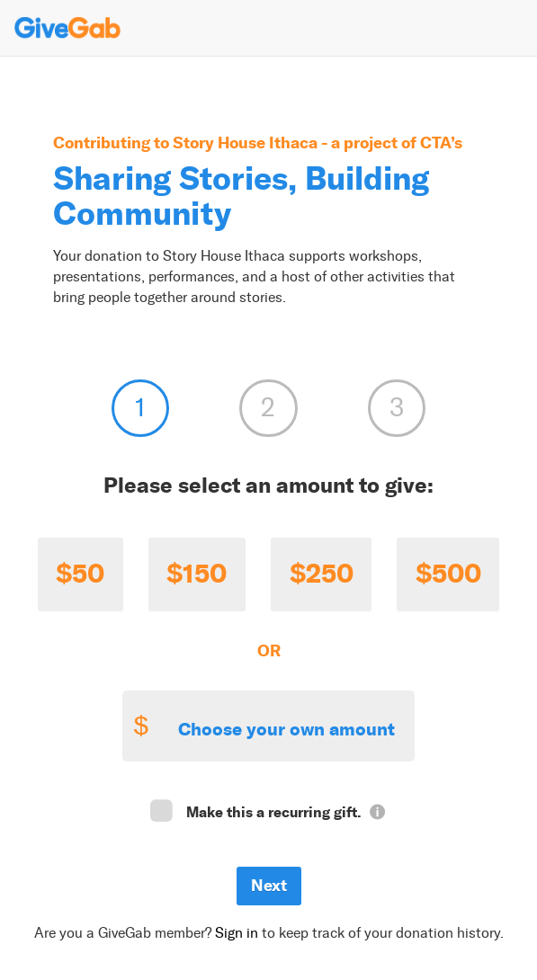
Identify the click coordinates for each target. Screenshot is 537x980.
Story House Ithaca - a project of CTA (312, 143)
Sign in (237, 933)
